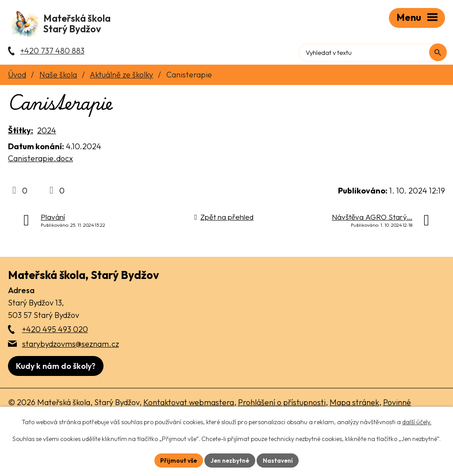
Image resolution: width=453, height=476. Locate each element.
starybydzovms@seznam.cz (71, 346)
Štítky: (21, 133)
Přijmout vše (178, 460)
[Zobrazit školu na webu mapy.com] (56, 369)
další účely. (417, 422)
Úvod (17, 77)
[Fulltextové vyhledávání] (407, 51)
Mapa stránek (354, 405)
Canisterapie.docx (40, 161)
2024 (47, 133)
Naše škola (58, 77)
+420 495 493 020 (55, 332)
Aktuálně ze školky (121, 77)
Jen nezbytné (230, 460)
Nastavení (279, 460)
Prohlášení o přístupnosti (282, 405)
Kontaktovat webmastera (189, 405)
